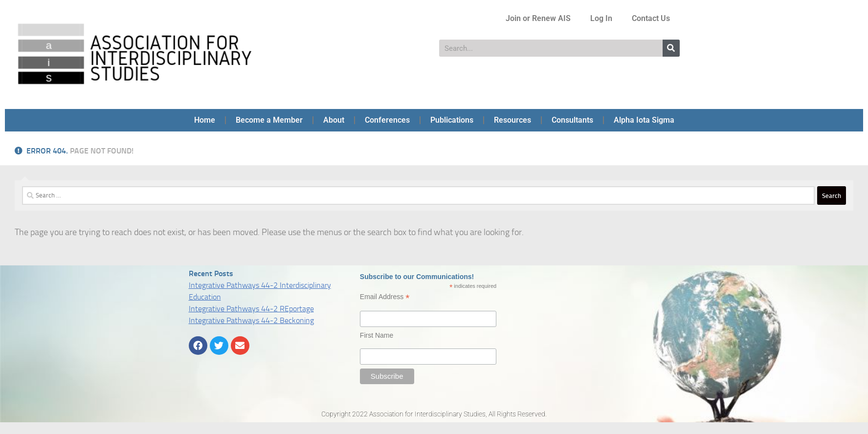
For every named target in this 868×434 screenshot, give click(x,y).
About (334, 120)
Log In (601, 18)
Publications (452, 120)
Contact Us (651, 18)
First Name (377, 335)
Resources (512, 120)
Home (205, 120)
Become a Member (269, 120)
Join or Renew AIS (538, 18)
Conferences (387, 120)
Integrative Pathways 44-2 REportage (251, 309)
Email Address (385, 297)
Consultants (572, 120)
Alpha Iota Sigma (644, 120)
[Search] (671, 48)
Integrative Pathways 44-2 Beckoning (251, 320)
